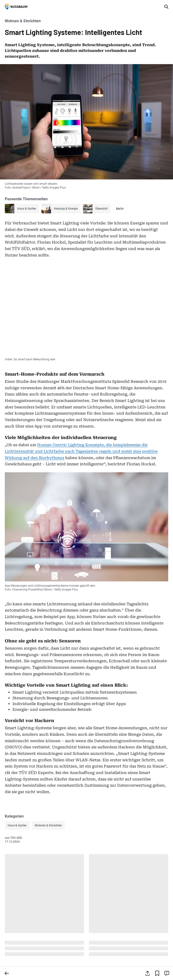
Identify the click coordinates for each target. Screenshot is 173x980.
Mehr (120, 209)
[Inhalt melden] (167, 973)
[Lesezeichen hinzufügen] (157, 973)
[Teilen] (148, 973)
